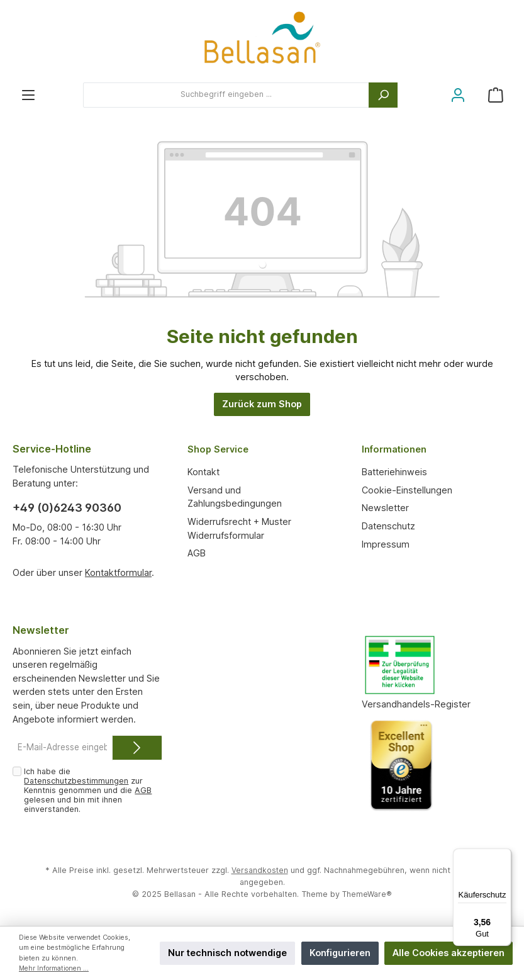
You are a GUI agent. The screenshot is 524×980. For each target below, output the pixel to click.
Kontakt (203, 472)
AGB (197, 553)
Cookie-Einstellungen (407, 490)
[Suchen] (383, 95)
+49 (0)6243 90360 (67, 508)
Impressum (386, 544)
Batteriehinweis (394, 472)
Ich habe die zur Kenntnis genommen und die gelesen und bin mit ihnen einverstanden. (88, 790)
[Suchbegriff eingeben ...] (226, 95)
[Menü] (28, 95)
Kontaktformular (118, 572)
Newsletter (385, 508)
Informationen (397, 449)
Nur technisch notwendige (227, 953)
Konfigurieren (340, 953)
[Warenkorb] (496, 95)
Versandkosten (260, 870)
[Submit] (137, 748)
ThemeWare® (367, 894)
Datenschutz (388, 526)
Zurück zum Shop (262, 404)
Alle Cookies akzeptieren (449, 953)
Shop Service (221, 449)
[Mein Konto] (458, 95)
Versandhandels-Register (416, 704)
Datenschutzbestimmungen (76, 781)
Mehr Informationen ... (55, 968)
